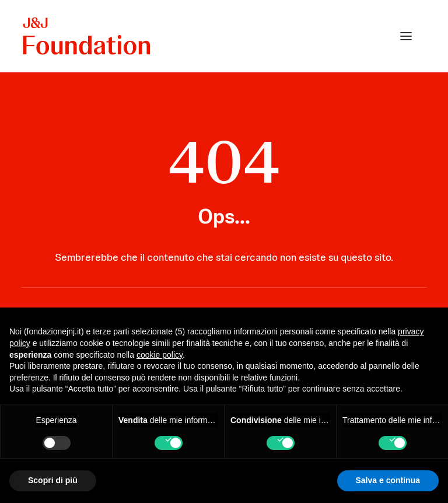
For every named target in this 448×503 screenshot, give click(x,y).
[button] (406, 36)
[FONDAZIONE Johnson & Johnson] (87, 36)
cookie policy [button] (160, 355)
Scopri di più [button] (53, 480)
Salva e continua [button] (388, 480)
